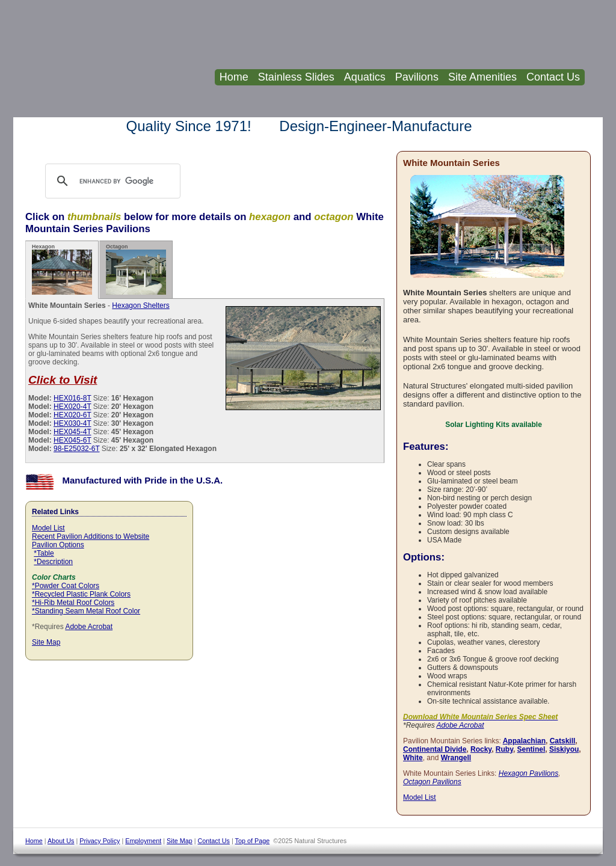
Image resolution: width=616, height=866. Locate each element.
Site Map (46, 642)
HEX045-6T (72, 440)
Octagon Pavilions (432, 782)
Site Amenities (482, 77)
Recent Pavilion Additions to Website (91, 536)
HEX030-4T (72, 423)
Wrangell (456, 758)
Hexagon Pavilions (528, 773)
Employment (143, 841)
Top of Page (253, 841)
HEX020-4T (72, 407)
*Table (44, 553)
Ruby (504, 749)
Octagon (136, 269)
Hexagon (62, 269)
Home (234, 77)
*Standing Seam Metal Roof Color (86, 611)
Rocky (481, 749)
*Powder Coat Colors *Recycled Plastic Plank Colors (81, 590)
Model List (48, 528)
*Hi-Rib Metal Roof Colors (73, 603)
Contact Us (553, 77)
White (413, 758)
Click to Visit (63, 380)
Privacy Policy (100, 841)
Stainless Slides (296, 77)
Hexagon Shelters (140, 306)
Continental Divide (435, 749)
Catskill (563, 741)
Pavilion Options (58, 545)
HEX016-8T (72, 398)
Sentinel (531, 749)
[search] (124, 181)
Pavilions (417, 77)
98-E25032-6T (77, 449)
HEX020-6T (72, 415)
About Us (61, 841)
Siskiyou (564, 749)
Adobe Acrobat (89, 627)
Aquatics (365, 77)
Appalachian (524, 741)
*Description (53, 562)
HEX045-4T (72, 432)
